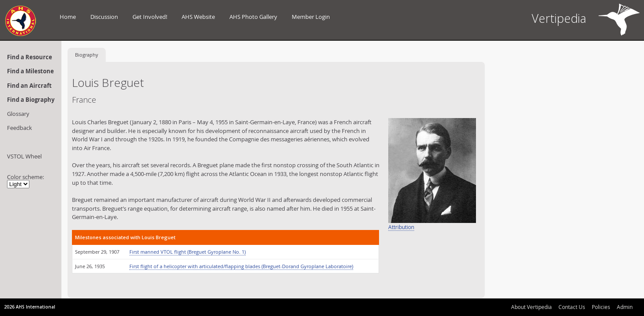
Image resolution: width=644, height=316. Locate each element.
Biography (87, 55)
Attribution (401, 227)
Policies (601, 307)
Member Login (311, 17)
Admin (625, 307)
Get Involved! (150, 17)
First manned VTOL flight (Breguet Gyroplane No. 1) (188, 252)
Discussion (104, 17)
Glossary (18, 114)
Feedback (20, 128)
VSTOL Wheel (24, 156)
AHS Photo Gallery (253, 17)
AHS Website (198, 17)
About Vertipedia (531, 307)
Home (68, 17)
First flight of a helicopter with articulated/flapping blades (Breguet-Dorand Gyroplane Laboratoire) (241, 266)
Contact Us (572, 307)
